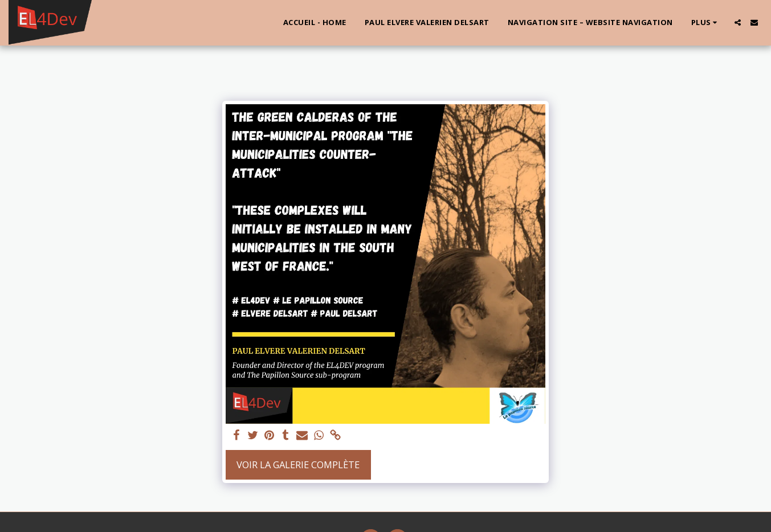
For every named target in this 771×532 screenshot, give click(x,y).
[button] (738, 22)
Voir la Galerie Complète (298, 465)
